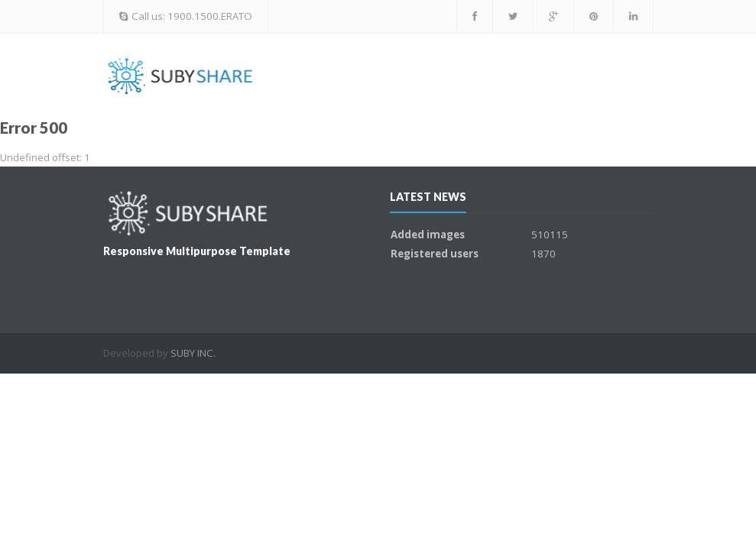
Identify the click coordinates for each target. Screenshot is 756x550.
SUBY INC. (193, 353)
